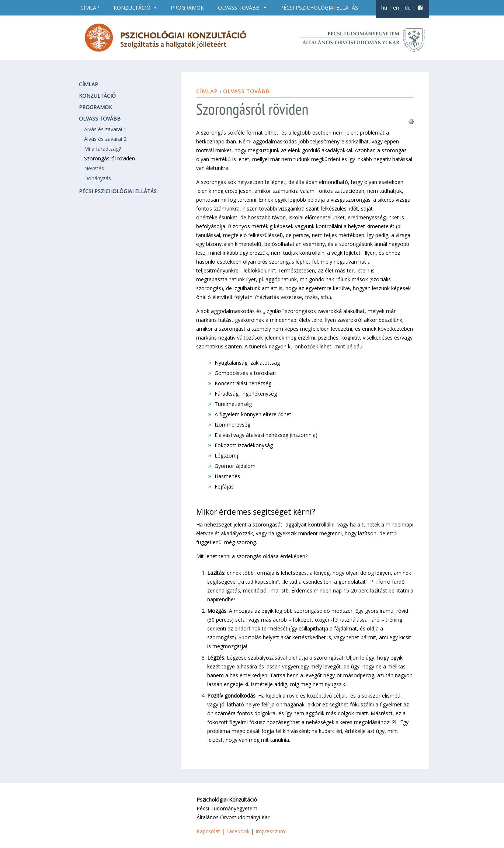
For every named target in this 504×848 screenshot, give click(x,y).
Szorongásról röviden (110, 158)
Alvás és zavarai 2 (105, 139)
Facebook (238, 831)
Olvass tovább (240, 8)
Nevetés (94, 168)
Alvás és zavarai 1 (105, 129)
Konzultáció (133, 8)
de (408, 8)
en (396, 8)
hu (384, 8)
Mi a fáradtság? (102, 149)
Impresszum (270, 831)
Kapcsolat (208, 831)
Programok (187, 8)
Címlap (90, 8)
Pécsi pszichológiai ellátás (319, 8)
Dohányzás (98, 178)
